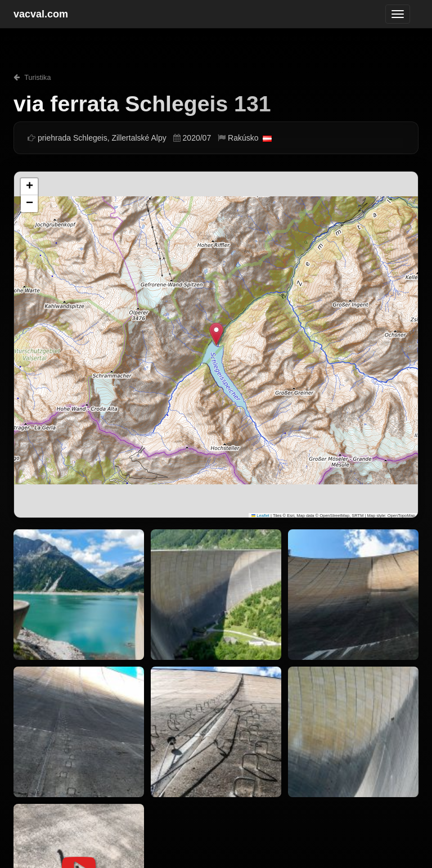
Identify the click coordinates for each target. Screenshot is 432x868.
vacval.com (41, 14)
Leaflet (260, 516)
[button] (216, 334)
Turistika (32, 78)
